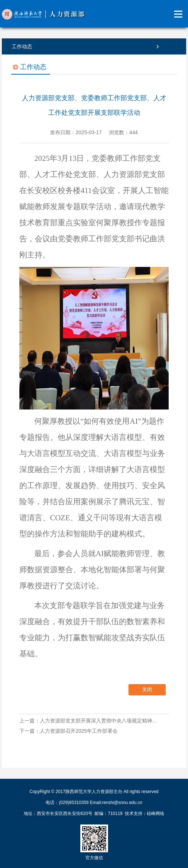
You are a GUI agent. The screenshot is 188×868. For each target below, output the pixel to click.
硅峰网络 (156, 814)
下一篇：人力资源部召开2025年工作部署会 (68, 731)
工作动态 (22, 46)
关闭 (147, 690)
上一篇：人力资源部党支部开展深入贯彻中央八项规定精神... (88, 721)
